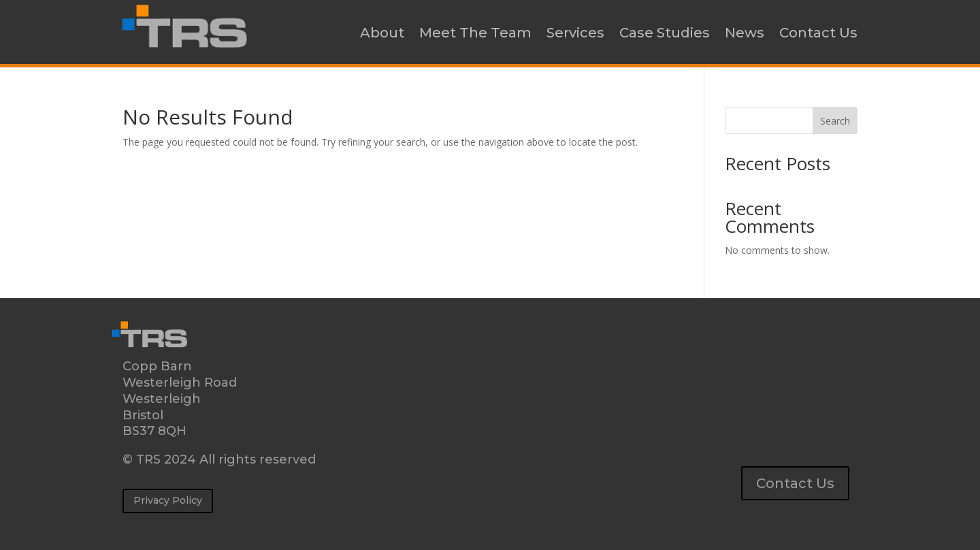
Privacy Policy (168, 500)
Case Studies (665, 33)
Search (835, 121)
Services (575, 33)
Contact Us (818, 33)
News (745, 33)
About (382, 33)
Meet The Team (475, 33)
